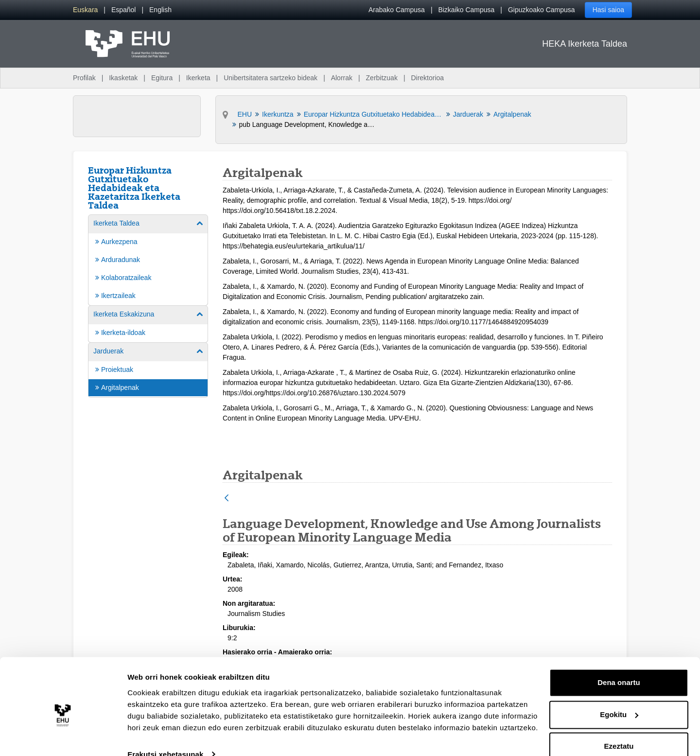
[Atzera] (227, 499)
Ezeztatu (619, 729)
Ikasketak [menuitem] (123, 78)
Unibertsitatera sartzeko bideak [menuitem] (271, 78)
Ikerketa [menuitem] (198, 78)
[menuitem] (85, 10)
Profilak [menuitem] (84, 78)
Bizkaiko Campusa (466, 10)
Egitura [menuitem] (162, 78)
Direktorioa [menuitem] (427, 78)
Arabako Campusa (397, 10)
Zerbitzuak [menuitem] (382, 78)
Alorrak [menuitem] (342, 78)
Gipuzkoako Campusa (542, 10)
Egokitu (619, 697)
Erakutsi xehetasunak (165, 737)
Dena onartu (619, 665)
